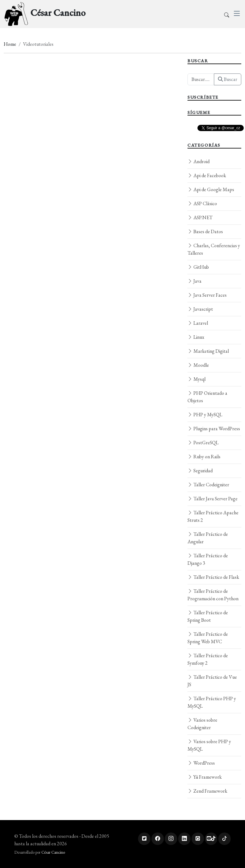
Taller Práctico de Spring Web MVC (208, 638)
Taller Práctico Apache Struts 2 (213, 516)
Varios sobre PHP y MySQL (209, 745)
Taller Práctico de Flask (213, 577)
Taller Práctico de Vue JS (212, 681)
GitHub (198, 267)
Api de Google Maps (211, 189)
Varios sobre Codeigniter (202, 724)
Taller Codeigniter (208, 485)
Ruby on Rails (204, 457)
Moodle (198, 365)
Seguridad (200, 471)
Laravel (198, 323)
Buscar (228, 79)
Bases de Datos (205, 231)
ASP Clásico (202, 203)
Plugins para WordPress (214, 429)
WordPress (201, 763)
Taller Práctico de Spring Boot (208, 616)
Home (10, 44)
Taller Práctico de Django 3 (208, 559)
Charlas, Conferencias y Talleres (214, 249)
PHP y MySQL (205, 415)
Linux (196, 337)
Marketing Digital (208, 351)
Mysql (196, 379)
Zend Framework (207, 791)
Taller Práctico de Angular (208, 538)
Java (194, 281)
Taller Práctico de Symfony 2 (208, 659)
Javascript (200, 309)
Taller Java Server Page (213, 499)
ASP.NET (200, 217)
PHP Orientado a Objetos (207, 397)
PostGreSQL (203, 443)
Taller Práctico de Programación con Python (213, 595)
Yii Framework (205, 777)
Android (199, 161)
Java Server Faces (207, 295)
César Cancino (53, 852)
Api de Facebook (207, 175)
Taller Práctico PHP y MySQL (212, 702)
